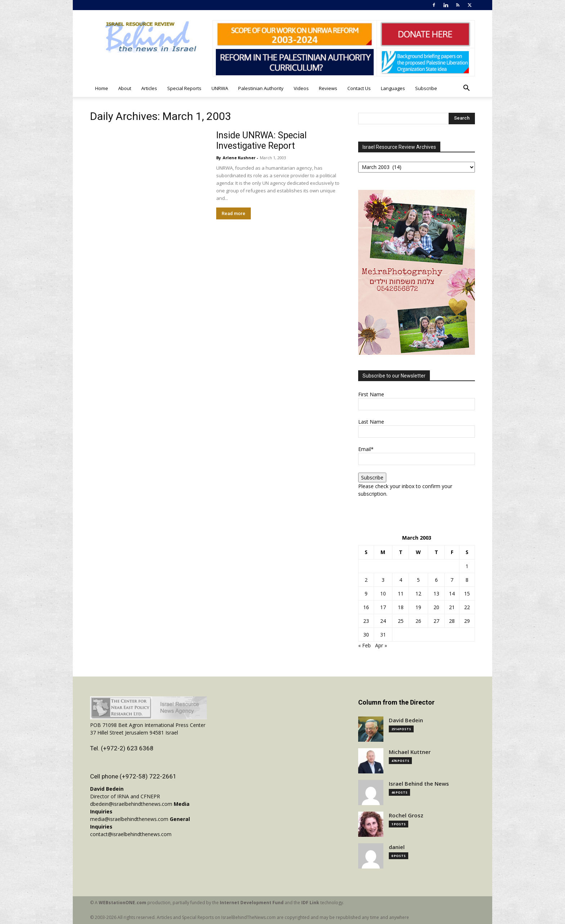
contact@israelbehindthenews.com (131, 834)
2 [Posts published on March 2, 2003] (366, 580)
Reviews (328, 88)
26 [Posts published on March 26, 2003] (418, 621)
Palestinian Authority (261, 88)
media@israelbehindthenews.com (129, 819)
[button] (466, 89)
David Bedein (406, 720)
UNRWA (220, 88)
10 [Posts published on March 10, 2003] (383, 593)
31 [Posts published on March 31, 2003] (383, 635)
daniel (397, 847)
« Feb (364, 645)
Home (102, 88)
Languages (393, 88)
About (125, 88)
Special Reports (184, 88)
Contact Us (359, 88)
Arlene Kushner (239, 158)
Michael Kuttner (410, 752)
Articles (149, 88)
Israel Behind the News (419, 784)
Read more (233, 213)
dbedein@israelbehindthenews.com (131, 804)
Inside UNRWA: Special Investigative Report (261, 140)
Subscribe (426, 88)
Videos (301, 88)
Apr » (381, 645)
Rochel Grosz (406, 815)
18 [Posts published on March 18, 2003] (401, 607)
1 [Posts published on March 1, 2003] (467, 566)
